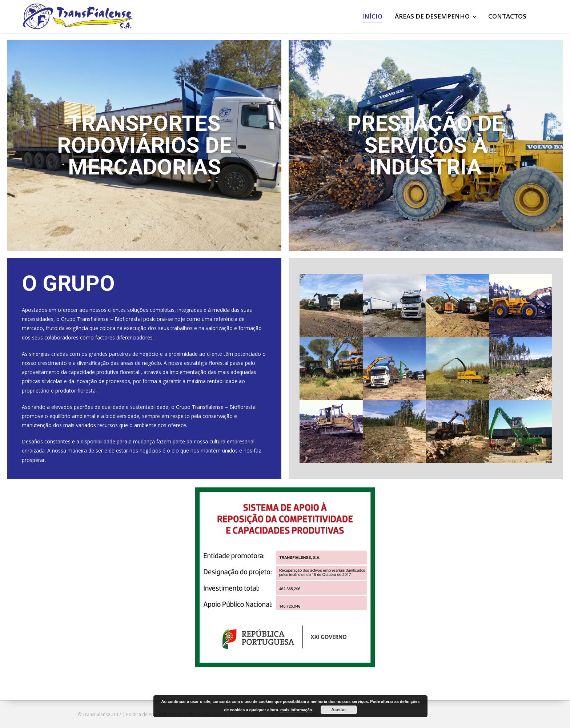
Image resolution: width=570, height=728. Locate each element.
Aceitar (339, 710)
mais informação (296, 710)
